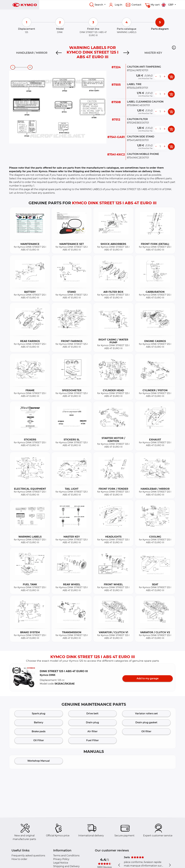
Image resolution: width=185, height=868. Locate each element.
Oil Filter (39, 740)
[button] (174, 47)
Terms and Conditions (66, 856)
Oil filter (146, 731)
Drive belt (92, 714)
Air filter (92, 731)
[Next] (126, 53)
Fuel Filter (92, 740)
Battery (39, 722)
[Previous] (59, 53)
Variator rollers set (146, 714)
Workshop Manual (39, 761)
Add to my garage (148, 678)
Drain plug (92, 722)
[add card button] (171, 77)
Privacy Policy (61, 859)
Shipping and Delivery (66, 866)
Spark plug (39, 714)
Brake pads (39, 731)
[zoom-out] (13, 67)
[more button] (165, 77)
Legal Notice (61, 863)
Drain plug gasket (146, 722)
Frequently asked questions (28, 856)
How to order (19, 859)
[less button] (156, 77)
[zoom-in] (30, 67)
